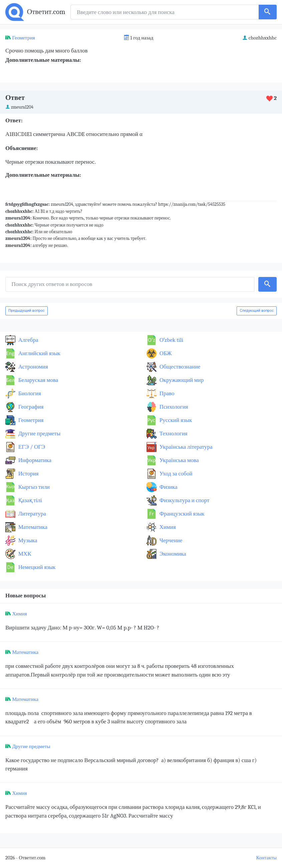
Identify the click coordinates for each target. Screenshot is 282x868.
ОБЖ (165, 353)
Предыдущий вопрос (27, 311)
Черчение (170, 540)
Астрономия (33, 367)
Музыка (27, 540)
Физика (168, 487)
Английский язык (39, 353)
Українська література (185, 447)
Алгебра (28, 340)
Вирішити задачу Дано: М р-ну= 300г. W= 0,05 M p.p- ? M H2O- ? (82, 628)
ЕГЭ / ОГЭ (31, 447)
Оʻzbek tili (171, 340)
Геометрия (23, 38)
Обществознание (179, 367)
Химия (167, 527)
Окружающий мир (181, 380)
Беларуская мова (38, 380)
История (28, 474)
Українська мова (179, 460)
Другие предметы (39, 433)
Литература (32, 514)
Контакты (266, 858)
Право (166, 393)
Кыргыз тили (33, 487)
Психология (173, 407)
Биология (29, 393)
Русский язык (175, 420)
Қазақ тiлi (30, 500)
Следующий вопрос (257, 311)
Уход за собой (175, 474)
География (30, 407)
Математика (32, 527)
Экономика (172, 554)
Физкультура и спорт (184, 500)
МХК (24, 554)
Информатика (34, 460)
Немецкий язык (36, 567)
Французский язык (181, 514)
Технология (173, 433)
